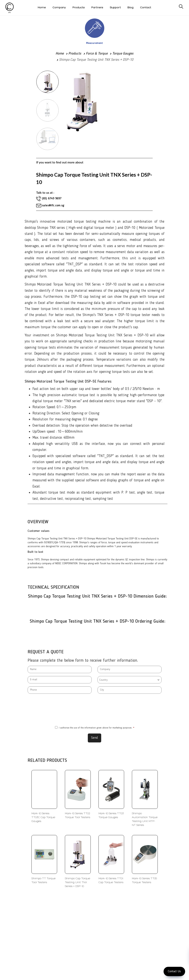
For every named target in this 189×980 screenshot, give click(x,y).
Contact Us (174, 971)
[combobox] (130, 680)
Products (75, 54)
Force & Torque (97, 54)
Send (94, 738)
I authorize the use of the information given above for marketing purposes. (95, 728)
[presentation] (95, 710)
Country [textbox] (103, 680)
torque (46, 309)
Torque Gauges (123, 54)
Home (60, 54)
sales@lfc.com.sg (53, 206)
